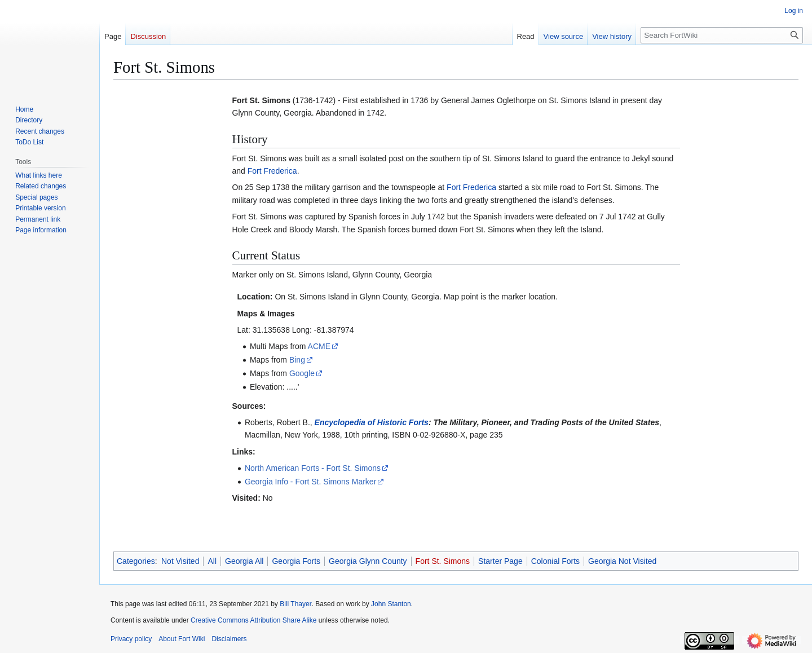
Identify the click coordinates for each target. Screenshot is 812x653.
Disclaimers (229, 639)
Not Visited (180, 561)
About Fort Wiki (182, 639)
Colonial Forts (555, 561)
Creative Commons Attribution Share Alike (253, 620)
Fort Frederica (272, 171)
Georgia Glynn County (368, 561)
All (212, 561)
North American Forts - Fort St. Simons (313, 468)
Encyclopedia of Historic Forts (372, 422)
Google (302, 373)
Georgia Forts (296, 561)
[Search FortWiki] (722, 35)
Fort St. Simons (443, 561)
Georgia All (244, 561)
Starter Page (500, 561)
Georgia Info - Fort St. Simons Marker (310, 482)
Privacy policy (131, 639)
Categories (136, 561)
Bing (297, 360)
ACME (319, 346)
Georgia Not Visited (622, 561)
